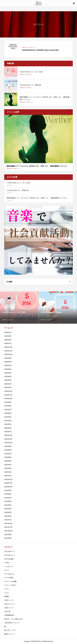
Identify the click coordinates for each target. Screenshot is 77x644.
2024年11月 (8, 395)
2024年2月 (8, 428)
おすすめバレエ (10, 555)
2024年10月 (8, 399)
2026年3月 (8, 336)
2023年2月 (8, 472)
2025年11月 (8, 351)
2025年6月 (8, 369)
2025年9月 (8, 358)
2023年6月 (8, 457)
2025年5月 (8, 373)
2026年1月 (8, 343)
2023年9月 (8, 446)
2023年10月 (8, 443)
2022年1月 (8, 520)
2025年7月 (8, 365)
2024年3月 (8, 424)
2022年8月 (8, 494)
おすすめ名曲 (9, 559)
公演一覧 (7, 611)
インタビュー (9, 566)
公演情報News (9, 615)
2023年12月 (8, 435)
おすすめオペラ (10, 551)
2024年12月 (8, 391)
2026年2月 (8, 340)
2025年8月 (8, 362)
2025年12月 (8, 347)
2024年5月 (8, 417)
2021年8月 (8, 538)
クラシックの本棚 (10, 581)
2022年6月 (8, 501)
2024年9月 (8, 402)
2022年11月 (8, 483)
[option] (19, 308)
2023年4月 (8, 465)
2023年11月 (8, 439)
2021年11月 (8, 527)
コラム (7, 589)
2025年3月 (8, 380)
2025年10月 (8, 354)
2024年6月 (8, 413)
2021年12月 (8, 523)
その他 (7, 563)
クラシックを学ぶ (10, 585)
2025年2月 (8, 384)
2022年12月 (8, 479)
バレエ (7, 593)
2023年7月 (8, 454)
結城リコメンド (10, 634)
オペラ (7, 570)
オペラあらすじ (10, 574)
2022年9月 (8, 490)
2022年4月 (8, 509)
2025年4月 (8, 377)
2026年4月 (8, 332)
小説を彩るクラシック (12, 623)
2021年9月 (8, 534)
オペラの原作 (9, 578)
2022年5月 (8, 505)
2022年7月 (8, 498)
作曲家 (7, 596)
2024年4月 (8, 421)
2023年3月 (8, 468)
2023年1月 (8, 476)
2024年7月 (8, 410)
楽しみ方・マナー (10, 630)
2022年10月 (8, 487)
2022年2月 (8, 516)
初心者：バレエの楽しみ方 (13, 619)
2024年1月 (8, 432)
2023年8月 (8, 450)
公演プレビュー (10, 604)
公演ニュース (9, 600)
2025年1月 (8, 387)
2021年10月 (8, 531)
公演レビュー (9, 608)
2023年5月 (8, 461)
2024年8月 (8, 406)
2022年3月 (8, 512)
